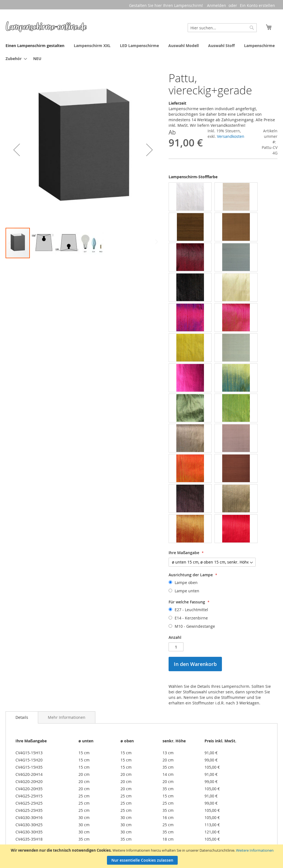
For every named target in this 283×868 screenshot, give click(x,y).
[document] (142, 856)
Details (22, 717)
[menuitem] (35, 46)
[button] (17, 150)
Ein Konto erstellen (257, 5)
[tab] (22, 717)
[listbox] (223, 363)
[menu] (141, 52)
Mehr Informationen (67, 717)
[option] (190, 197)
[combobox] (222, 28)
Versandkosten (231, 136)
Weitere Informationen (255, 850)
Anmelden (217, 5)
